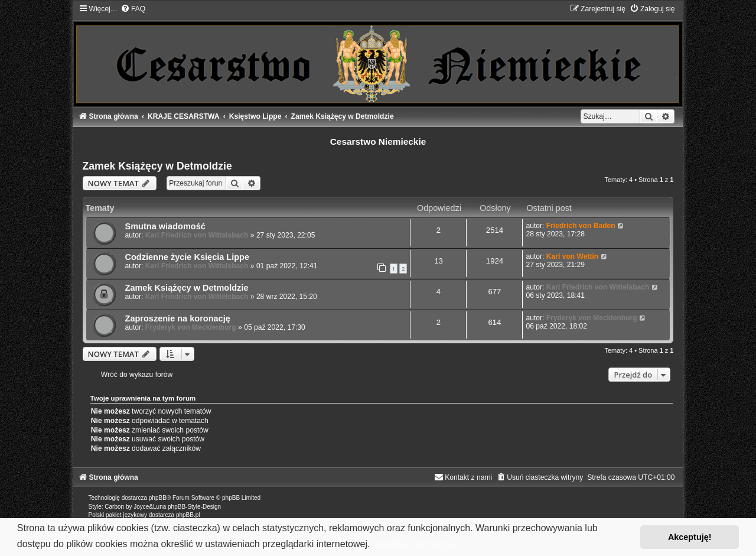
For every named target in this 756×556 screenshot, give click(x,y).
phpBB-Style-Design (194, 507)
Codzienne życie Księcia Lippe (188, 257)
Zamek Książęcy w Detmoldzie (157, 166)
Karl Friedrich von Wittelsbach (197, 235)
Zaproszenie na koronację (178, 318)
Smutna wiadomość (165, 226)
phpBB (158, 498)
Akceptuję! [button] (690, 537)
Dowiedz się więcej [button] (414, 544)
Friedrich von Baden (581, 226)
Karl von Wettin (572, 256)
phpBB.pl (188, 515)
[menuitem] (133, 9)
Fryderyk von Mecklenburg (191, 327)
